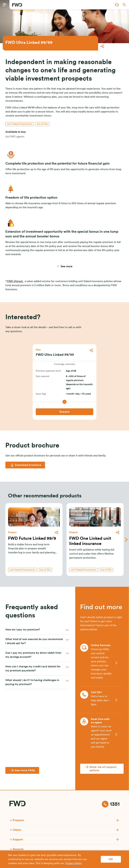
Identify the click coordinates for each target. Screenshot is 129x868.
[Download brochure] (25, 465)
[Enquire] (64, 412)
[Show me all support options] (102, 769)
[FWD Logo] (17, 5)
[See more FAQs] (22, 770)
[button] (117, 5)
